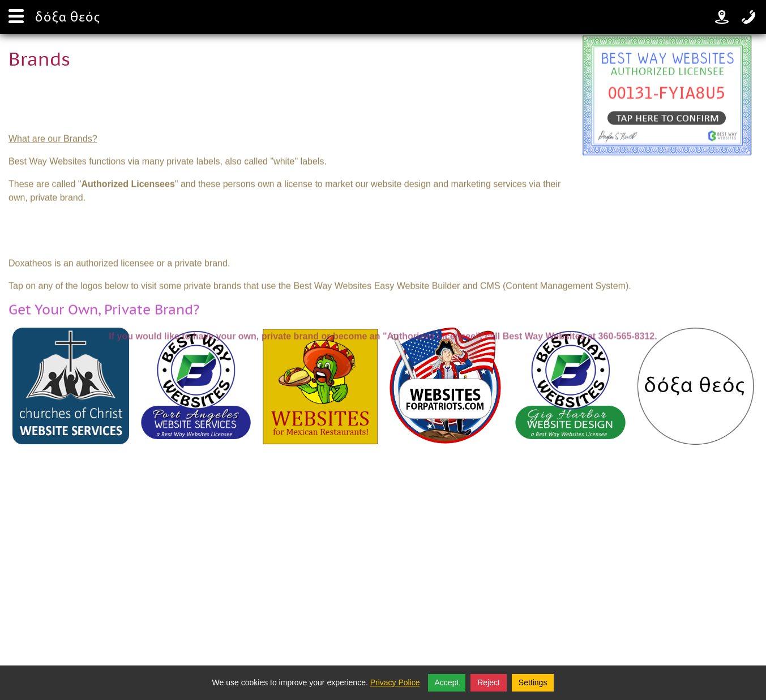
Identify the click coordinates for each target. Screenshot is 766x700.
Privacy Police (395, 682)
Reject (489, 682)
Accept (447, 682)
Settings (533, 682)
